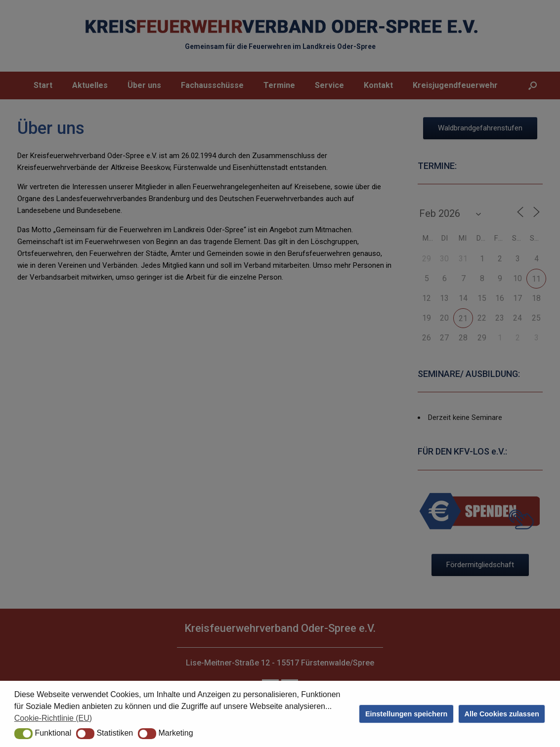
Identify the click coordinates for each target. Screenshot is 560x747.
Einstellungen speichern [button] (406, 714)
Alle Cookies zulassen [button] (502, 714)
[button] (23, 734)
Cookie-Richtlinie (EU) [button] (53, 718)
